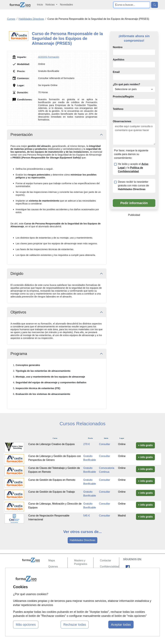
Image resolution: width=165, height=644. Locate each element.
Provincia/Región (123, 97)
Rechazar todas (75, 625)
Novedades (66, 5)
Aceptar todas (121, 625)
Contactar (105, 560)
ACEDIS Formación (49, 57)
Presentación (22, 135)
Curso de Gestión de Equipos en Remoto (52, 480)
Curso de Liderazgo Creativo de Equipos (51, 444)
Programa (19, 354)
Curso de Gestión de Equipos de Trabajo (51, 492)
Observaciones (122, 121)
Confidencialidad (109, 567)
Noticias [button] (50, 5)
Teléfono (118, 109)
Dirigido (17, 274)
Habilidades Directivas (82, 540)
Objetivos (18, 312)
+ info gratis (145, 445)
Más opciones (26, 625)
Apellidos (119, 60)
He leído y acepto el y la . (133, 168)
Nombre (118, 47)
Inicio (40, 5)
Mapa (52, 560)
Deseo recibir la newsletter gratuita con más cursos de (133, 186)
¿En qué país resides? (126, 84)
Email (116, 72)
